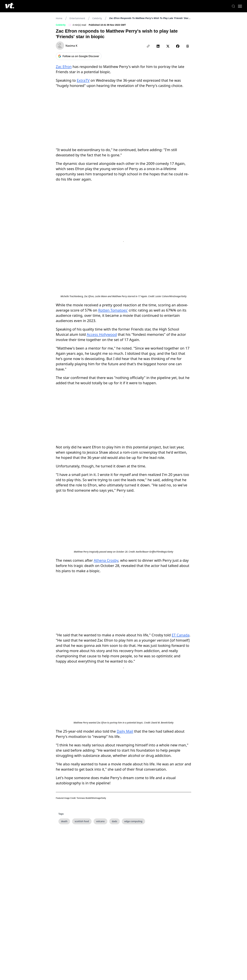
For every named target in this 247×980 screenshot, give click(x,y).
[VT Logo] (12, 6)
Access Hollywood (102, 322)
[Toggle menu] (237, 6)
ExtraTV (83, 80)
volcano (100, 866)
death (64, 866)
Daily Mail (125, 776)
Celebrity (97, 18)
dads (115, 866)
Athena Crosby (106, 538)
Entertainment (77, 18)
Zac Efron (64, 66)
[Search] (231, 6)
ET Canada (181, 560)
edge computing (133, 866)
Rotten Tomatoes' (113, 298)
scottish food (82, 866)
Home (59, 18)
